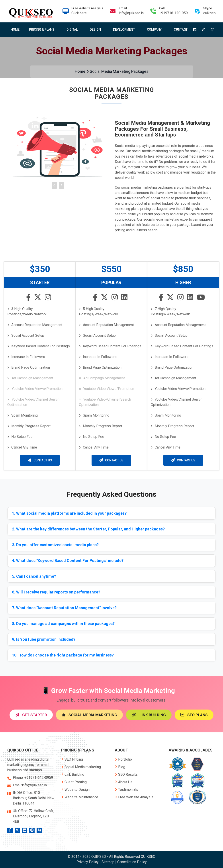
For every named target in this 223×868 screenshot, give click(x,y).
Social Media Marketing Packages (119, 71)
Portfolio (123, 759)
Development (125, 30)
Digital (73, 30)
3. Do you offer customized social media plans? (55, 545)
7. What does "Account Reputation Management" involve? (64, 608)
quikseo (209, 13)
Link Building (73, 774)
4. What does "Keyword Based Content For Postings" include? (68, 561)
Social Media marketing (81, 767)
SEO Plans (194, 715)
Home (15, 30)
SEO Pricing (72, 759)
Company (155, 30)
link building (149, 715)
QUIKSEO (148, 857)
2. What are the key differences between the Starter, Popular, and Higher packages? (88, 529)
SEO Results (126, 774)
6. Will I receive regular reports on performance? (56, 592)
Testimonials (126, 790)
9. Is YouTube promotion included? (44, 639)
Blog (120, 767)
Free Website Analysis (134, 797)
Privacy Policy (88, 862)
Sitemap (108, 862)
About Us (124, 782)
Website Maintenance (80, 797)
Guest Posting (74, 782)
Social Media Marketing (89, 715)
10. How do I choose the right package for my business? (63, 655)
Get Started (31, 715)
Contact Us (40, 460)
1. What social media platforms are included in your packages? (69, 513)
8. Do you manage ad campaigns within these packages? (63, 624)
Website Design (75, 790)
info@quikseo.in (131, 13)
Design (96, 30)
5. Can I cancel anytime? (34, 576)
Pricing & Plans (43, 30)
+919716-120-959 (173, 13)
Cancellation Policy (132, 862)
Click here (79, 13)
